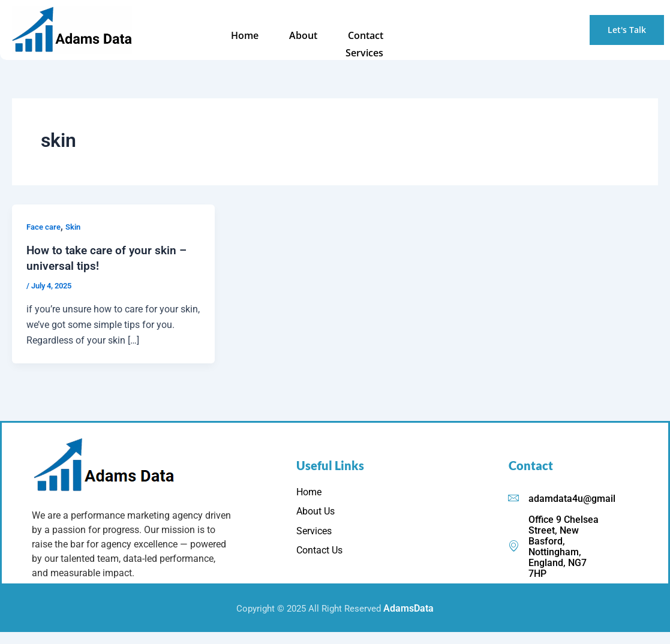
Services (367, 36)
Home (199, 36)
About (250, 36)
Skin (77, 227)
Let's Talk (627, 30)
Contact (306, 36)
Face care (45, 227)
